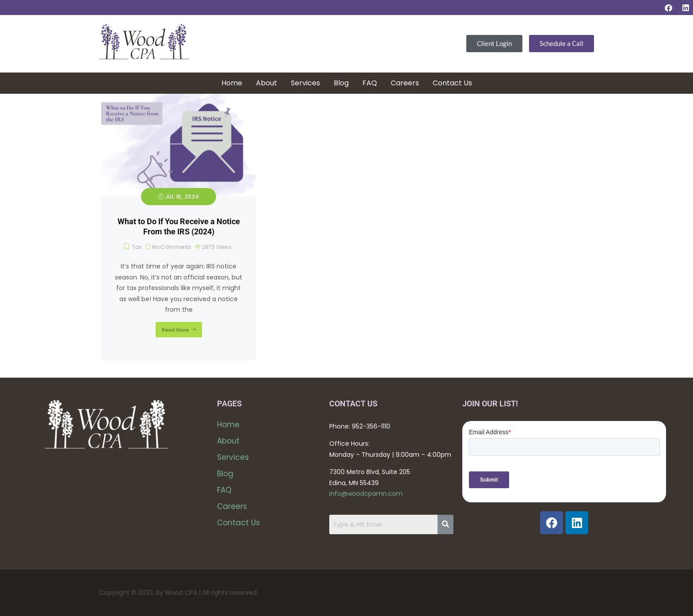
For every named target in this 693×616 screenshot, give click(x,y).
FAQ (370, 83)
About (267, 83)
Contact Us (452, 83)
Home (232, 83)
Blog (341, 83)
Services (305, 83)
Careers (405, 83)
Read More (175, 330)
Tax (137, 247)
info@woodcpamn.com (366, 494)
